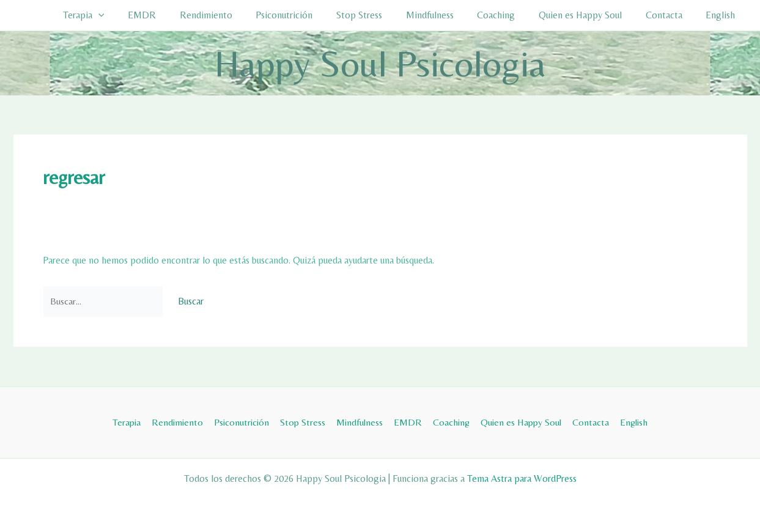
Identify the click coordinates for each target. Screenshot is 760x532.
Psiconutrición (311, 15)
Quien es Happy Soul (591, 15)
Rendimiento (237, 15)
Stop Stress (382, 15)
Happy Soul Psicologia (380, 63)
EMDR (177, 15)
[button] (137, 15)
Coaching (511, 15)
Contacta (670, 15)
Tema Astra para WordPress (522, 478)
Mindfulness (448, 15)
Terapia (122, 15)
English (723, 15)
